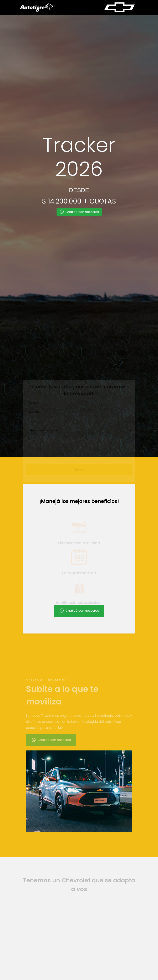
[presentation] (58, 447)
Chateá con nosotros (79, 611)
